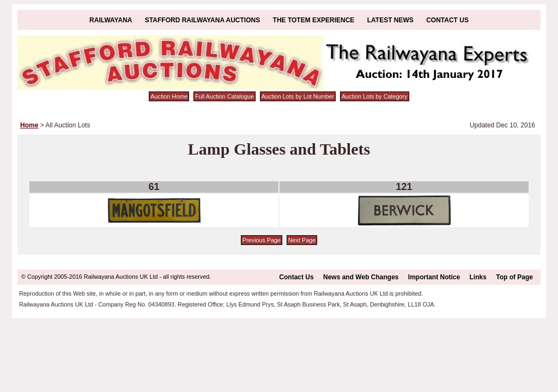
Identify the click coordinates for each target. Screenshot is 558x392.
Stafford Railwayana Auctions (202, 20)
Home (29, 125)
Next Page (302, 240)
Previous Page (262, 240)
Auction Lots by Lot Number (298, 96)
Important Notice (434, 277)
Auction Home (169, 96)
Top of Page (514, 277)
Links (478, 277)
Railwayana (111, 20)
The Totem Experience (314, 20)
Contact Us (447, 20)
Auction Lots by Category (375, 96)
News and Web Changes (361, 277)
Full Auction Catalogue (225, 96)
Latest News (390, 20)
